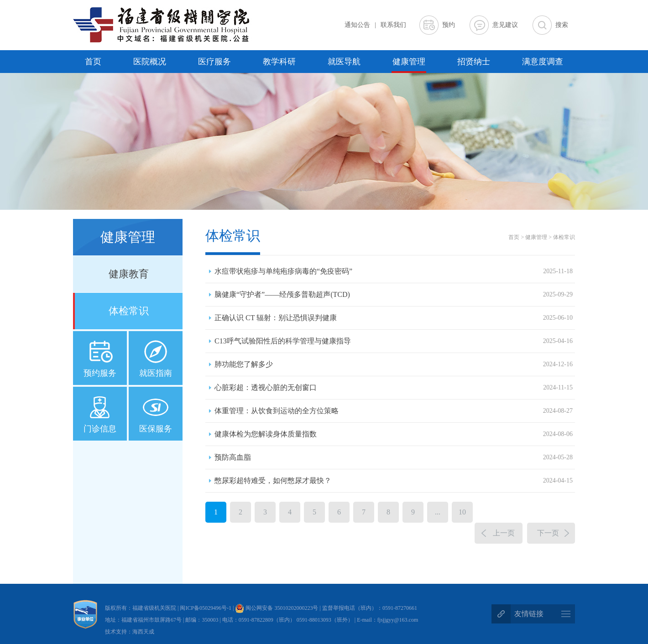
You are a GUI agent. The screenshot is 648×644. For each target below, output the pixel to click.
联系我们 (393, 25)
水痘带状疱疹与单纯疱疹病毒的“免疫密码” (394, 271)
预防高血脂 (394, 457)
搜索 (562, 25)
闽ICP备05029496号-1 (206, 608)
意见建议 (505, 25)
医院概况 (150, 62)
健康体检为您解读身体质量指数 (394, 434)
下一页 (548, 533)
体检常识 (129, 311)
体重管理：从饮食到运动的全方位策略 (394, 411)
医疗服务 (214, 62)
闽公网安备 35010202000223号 (277, 608)
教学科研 (279, 62)
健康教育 (129, 274)
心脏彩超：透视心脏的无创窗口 (394, 388)
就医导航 (344, 62)
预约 (449, 25)
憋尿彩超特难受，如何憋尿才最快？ (394, 481)
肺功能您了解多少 (394, 364)
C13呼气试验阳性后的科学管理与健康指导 (394, 341)
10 (462, 512)
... (438, 512)
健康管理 (409, 62)
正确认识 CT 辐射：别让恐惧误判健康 (394, 318)
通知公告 (357, 25)
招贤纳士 (474, 62)
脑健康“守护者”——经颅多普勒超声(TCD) (394, 295)
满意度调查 (543, 62)
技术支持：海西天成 (130, 632)
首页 (93, 62)
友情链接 (529, 614)
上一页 (504, 533)
